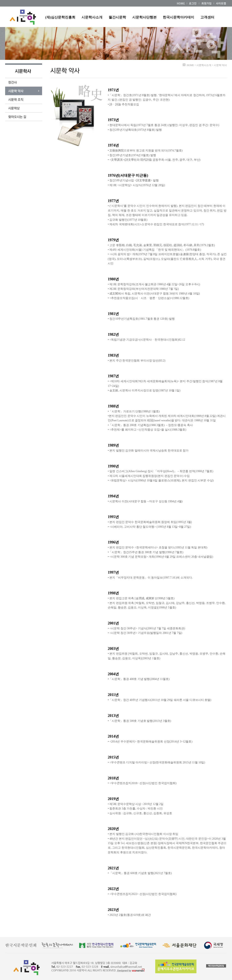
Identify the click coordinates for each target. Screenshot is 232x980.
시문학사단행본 (144, 17)
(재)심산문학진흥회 (60, 17)
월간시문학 (117, 17)
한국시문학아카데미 (179, 17)
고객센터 (207, 17)
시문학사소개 (92, 17)
